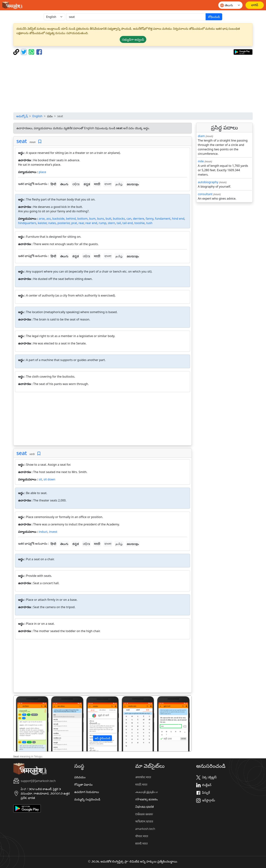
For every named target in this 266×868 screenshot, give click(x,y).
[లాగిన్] (255, 5)
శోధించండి (214, 17)
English (37, 116)
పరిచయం (80, 777)
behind (71, 219)
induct (43, 532)
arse (42, 219)
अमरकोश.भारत (143, 777)
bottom (83, 219)
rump (102, 223)
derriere (139, 219)
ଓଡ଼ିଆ (76, 184)
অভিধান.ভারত (144, 821)
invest (53, 532)
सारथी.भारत (141, 843)
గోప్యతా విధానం (83, 785)
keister (42, 223)
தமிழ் (119, 184)
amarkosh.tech (145, 829)
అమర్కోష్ (22, 116)
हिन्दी (53, 184)
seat (22, 141)
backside (58, 219)
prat (74, 223)
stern (111, 223)
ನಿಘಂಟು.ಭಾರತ (144, 807)
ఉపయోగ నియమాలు (87, 792)
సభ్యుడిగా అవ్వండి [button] (133, 39)
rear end (91, 223)
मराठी (97, 184)
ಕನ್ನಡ (87, 184)
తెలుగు (64, 184)
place (42, 172)
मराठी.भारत (141, 785)
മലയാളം (133, 184)
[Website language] (230, 5)
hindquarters (27, 223)
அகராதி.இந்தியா (146, 792)
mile (201, 161)
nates (52, 223)
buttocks (119, 219)
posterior (64, 223)
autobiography (208, 182)
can (129, 219)
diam (201, 136)
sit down (49, 479)
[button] (27, 724)
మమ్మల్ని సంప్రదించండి (87, 799)
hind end (178, 219)
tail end (128, 223)
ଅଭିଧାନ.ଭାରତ (144, 814)
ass (49, 219)
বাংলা (108, 184)
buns (101, 219)
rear (81, 223)
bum (92, 219)
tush (149, 223)
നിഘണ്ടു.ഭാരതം (146, 799)
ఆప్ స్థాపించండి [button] (103, 738)
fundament (163, 219)
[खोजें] (136, 17)
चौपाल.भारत (142, 836)
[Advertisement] (133, 84)
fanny (150, 219)
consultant (205, 194)
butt (109, 219)
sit (40, 479)
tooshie (139, 223)
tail (119, 223)
